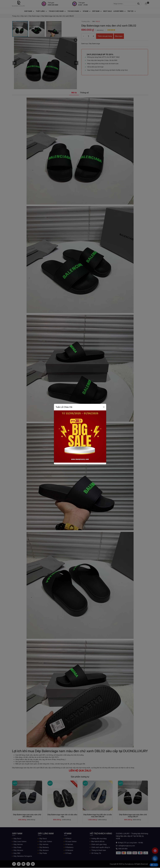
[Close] (104, 407)
